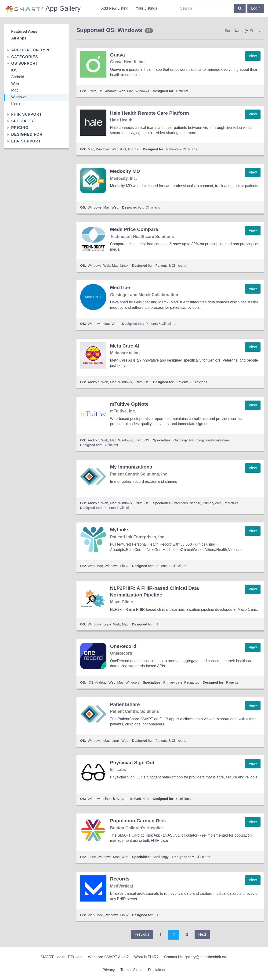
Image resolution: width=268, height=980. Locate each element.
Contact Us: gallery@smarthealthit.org (196, 957)
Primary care (212, 503)
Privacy (109, 970)
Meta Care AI (125, 346)
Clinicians (153, 207)
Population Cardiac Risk (138, 821)
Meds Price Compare (134, 229)
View (253, 56)
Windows (19, 97)
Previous (142, 934)
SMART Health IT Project (61, 957)
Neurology (197, 440)
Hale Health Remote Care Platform (150, 113)
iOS (14, 70)
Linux (16, 104)
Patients (182, 91)
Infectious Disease (187, 503)
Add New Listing (115, 8)
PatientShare (125, 704)
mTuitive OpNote (129, 404)
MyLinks (120, 530)
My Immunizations (131, 467)
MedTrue (120, 287)
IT (157, 624)
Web (15, 84)
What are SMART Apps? (108, 957)
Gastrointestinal (218, 440)
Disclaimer (157, 970)
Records (120, 879)
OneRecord (123, 646)
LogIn (256, 8)
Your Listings (147, 8)
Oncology (180, 440)
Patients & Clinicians (182, 149)
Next (202, 934)
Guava (118, 55)
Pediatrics (231, 503)
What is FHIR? (146, 957)
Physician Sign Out (132, 762)
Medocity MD (125, 171)
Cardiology (161, 857)
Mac (15, 90)
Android (18, 77)
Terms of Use (131, 970)
